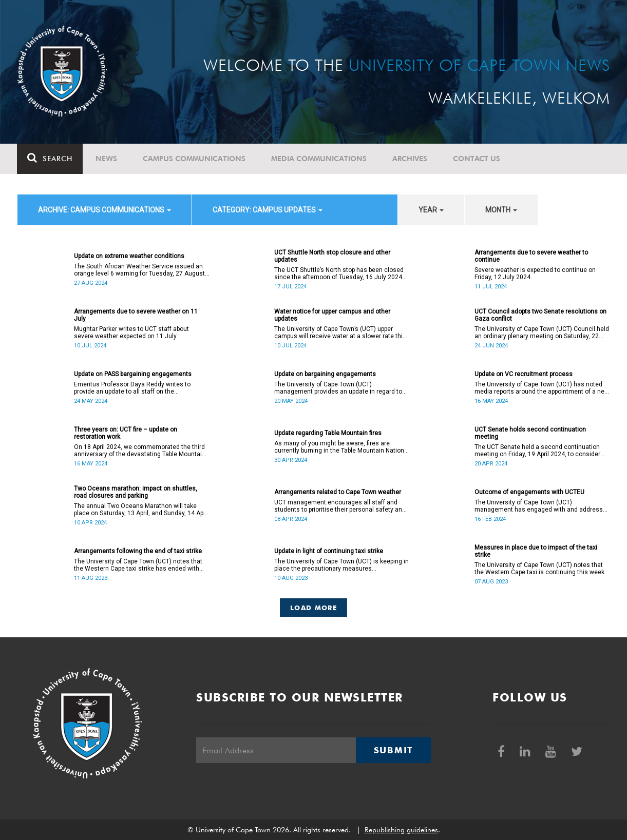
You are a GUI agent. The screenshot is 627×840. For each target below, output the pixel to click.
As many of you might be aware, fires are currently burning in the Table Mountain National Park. (342, 447)
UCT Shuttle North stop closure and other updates (332, 256)
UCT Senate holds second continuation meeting (530, 433)
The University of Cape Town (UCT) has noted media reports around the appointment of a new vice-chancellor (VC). (542, 388)
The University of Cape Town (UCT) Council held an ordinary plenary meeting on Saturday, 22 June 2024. (542, 333)
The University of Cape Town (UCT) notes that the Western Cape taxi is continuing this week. (540, 569)
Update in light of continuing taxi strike (329, 551)
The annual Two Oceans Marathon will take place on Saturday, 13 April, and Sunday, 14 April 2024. (141, 510)
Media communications (319, 159)
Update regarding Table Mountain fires (328, 433)
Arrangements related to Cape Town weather (338, 492)
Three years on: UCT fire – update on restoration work (126, 433)
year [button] (431, 210)
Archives (410, 159)
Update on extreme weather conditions (129, 256)
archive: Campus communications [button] (104, 210)
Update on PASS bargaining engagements (133, 374)
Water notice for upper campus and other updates (332, 315)
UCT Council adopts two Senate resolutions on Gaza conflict (540, 315)
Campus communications (195, 159)
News (107, 159)
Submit (393, 750)
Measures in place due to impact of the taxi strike (536, 551)
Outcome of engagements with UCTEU (529, 492)
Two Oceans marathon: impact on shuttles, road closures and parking (136, 492)
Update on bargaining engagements (325, 374)
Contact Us (477, 159)
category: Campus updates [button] (268, 210)
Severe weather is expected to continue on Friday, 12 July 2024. (535, 274)
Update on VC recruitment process (524, 374)
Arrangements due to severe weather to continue (531, 256)
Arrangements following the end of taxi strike (138, 551)
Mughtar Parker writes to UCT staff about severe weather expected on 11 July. (131, 333)
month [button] (501, 210)
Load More (313, 608)
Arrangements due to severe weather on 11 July (136, 315)
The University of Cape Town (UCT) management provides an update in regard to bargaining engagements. (338, 388)
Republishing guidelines (401, 830)
